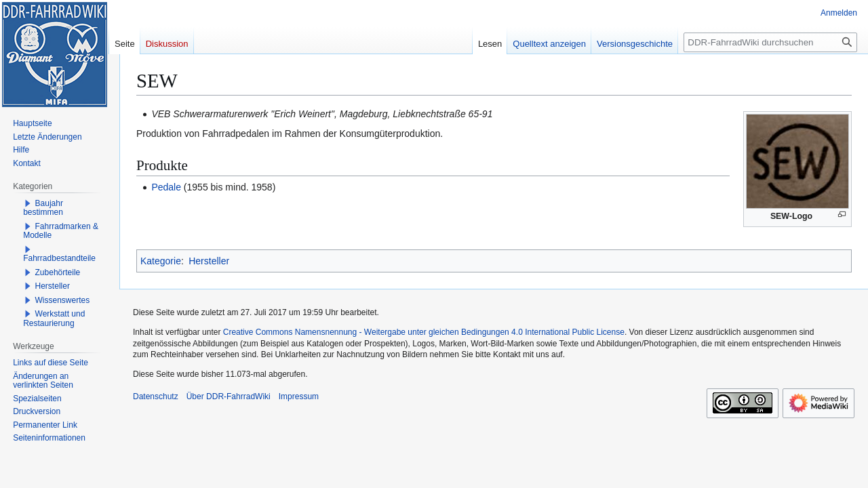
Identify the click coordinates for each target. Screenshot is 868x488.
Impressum (299, 396)
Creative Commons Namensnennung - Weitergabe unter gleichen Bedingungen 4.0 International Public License (424, 332)
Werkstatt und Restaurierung (54, 319)
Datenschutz (156, 396)
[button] (28, 203)
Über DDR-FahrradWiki (229, 396)
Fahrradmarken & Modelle (61, 231)
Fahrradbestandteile (59, 258)
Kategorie (161, 261)
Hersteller (209, 261)
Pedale (166, 187)
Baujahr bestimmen (43, 208)
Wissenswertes (63, 300)
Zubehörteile (58, 272)
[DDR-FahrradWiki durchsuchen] (770, 42)
